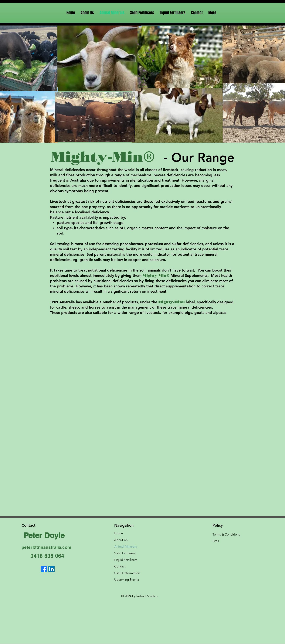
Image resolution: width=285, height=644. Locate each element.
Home (119, 533)
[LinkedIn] (51, 569)
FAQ (216, 541)
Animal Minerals (126, 546)
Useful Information (127, 573)
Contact (120, 566)
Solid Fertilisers (125, 553)
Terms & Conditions (226, 534)
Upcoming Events (127, 580)
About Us (121, 540)
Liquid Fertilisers (126, 560)
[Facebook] (44, 569)
